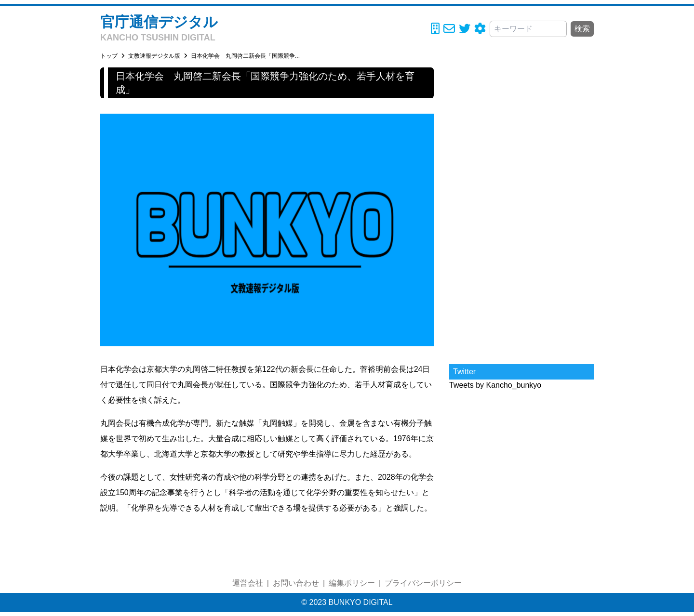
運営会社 (248, 583)
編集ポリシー (352, 583)
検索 (582, 29)
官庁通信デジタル (159, 22)
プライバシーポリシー (423, 583)
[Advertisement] (521, 212)
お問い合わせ (296, 583)
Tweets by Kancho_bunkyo (495, 385)
